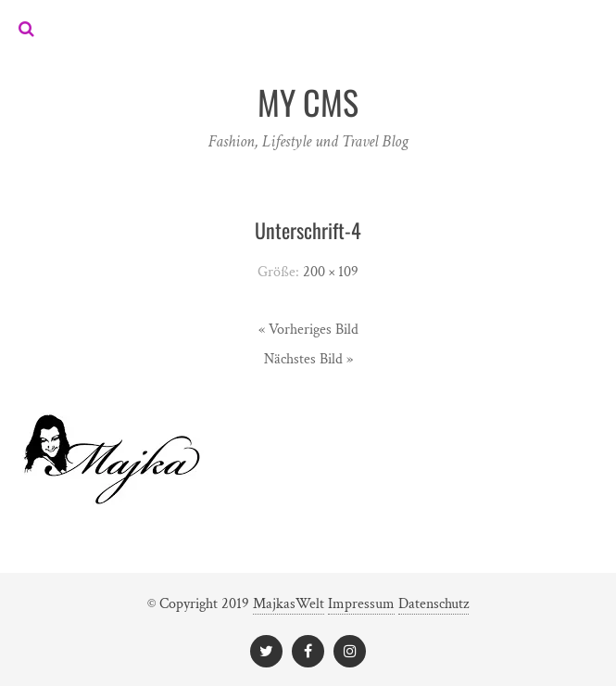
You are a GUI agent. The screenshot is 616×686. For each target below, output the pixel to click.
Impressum (361, 604)
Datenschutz (434, 604)
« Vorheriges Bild (308, 330)
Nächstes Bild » (308, 359)
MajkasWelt (289, 604)
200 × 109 (331, 272)
